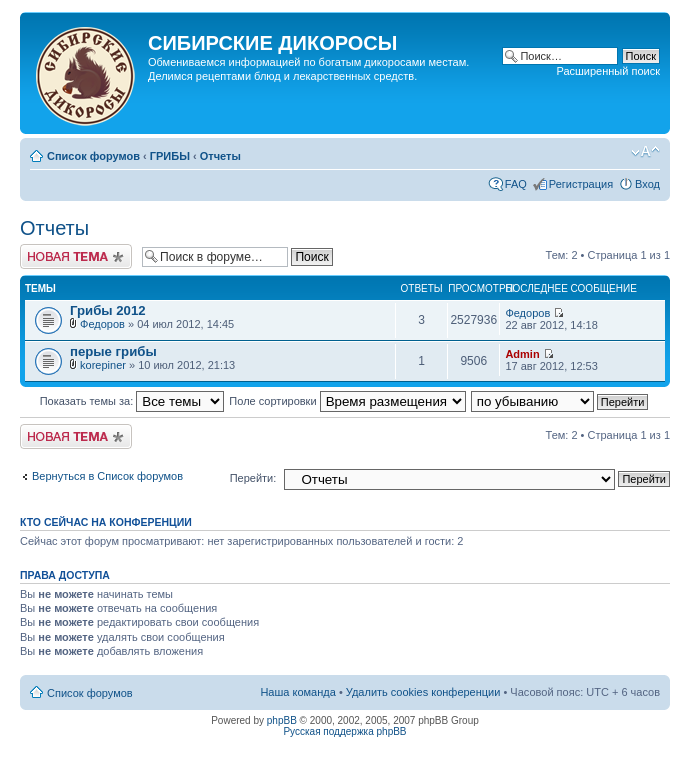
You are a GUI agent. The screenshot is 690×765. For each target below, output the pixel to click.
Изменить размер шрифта (645, 152)
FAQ (516, 184)
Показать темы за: (132, 401)
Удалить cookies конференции (423, 692)
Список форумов (93, 156)
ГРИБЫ (170, 156)
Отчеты (220, 156)
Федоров (102, 324)
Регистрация (581, 184)
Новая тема (76, 256)
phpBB (282, 720)
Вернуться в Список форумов (107, 476)
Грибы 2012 (108, 310)
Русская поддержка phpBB (344, 731)
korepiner (103, 365)
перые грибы (113, 351)
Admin (522, 354)
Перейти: (253, 478)
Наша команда (297, 692)
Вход (647, 184)
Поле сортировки (347, 401)
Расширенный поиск (608, 71)
